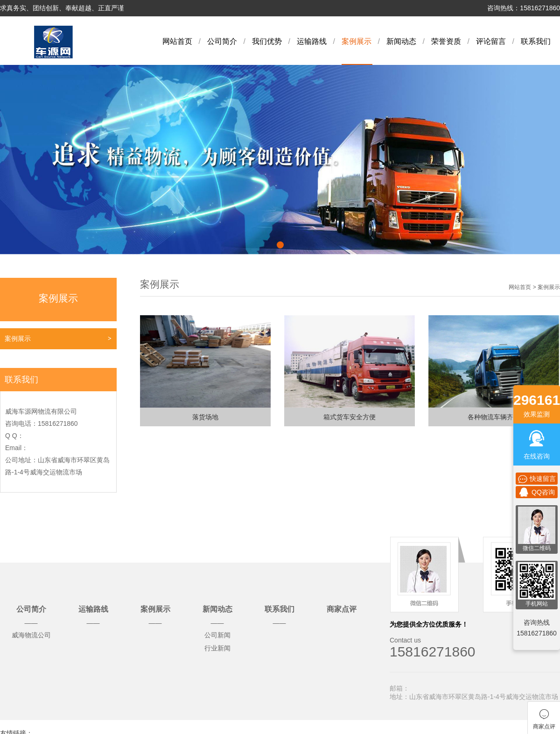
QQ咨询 (537, 492)
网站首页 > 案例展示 (534, 287)
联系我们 (536, 41)
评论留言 (491, 41)
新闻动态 (401, 41)
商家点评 (342, 609)
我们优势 (267, 41)
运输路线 (312, 41)
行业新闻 (217, 648)
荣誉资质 (446, 41)
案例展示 (357, 41)
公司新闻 (217, 635)
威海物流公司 (31, 635)
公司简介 (222, 41)
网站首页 (177, 41)
